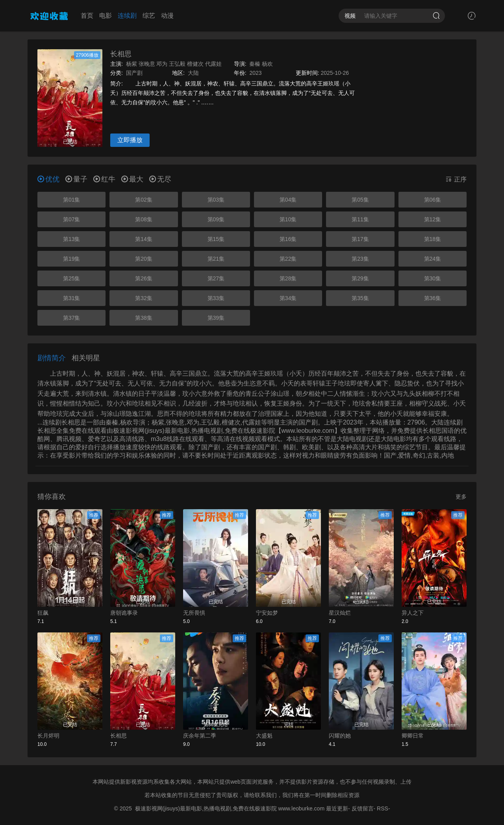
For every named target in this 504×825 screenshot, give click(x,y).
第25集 (72, 278)
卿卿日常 (413, 736)
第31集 (72, 298)
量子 (76, 179)
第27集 (216, 278)
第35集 (360, 298)
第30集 (433, 278)
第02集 (144, 200)
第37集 (72, 318)
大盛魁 (264, 736)
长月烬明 (48, 736)
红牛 (104, 179)
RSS (383, 808)
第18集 (433, 239)
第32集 (144, 298)
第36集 (433, 298)
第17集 (360, 239)
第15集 (216, 239)
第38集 (144, 318)
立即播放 (130, 140)
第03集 (216, 200)
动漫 (167, 16)
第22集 (288, 259)
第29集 (360, 278)
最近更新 (337, 808)
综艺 (149, 16)
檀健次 (195, 64)
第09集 (216, 219)
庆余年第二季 (200, 736)
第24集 (433, 259)
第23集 (360, 259)
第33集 (216, 298)
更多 (461, 497)
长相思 (121, 54)
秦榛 (255, 64)
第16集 (288, 239)
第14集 (144, 239)
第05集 (360, 200)
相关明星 (86, 358)
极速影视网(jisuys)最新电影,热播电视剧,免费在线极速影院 (206, 808)
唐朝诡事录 (124, 613)
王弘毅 (177, 64)
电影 (106, 16)
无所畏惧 (194, 613)
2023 (255, 73)
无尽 (160, 179)
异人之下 (413, 613)
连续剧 (127, 16)
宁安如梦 (267, 613)
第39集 (216, 318)
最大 (132, 179)
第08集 (144, 219)
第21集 (216, 259)
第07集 (72, 219)
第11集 (360, 219)
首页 (87, 16)
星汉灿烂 (340, 613)
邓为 (162, 64)
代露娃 (213, 64)
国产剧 (134, 73)
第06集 (433, 200)
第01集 (72, 200)
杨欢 (267, 64)
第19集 (72, 259)
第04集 (288, 200)
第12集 (433, 219)
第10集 (288, 219)
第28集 (288, 278)
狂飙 (43, 613)
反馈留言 (363, 808)
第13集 (72, 239)
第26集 (144, 278)
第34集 (288, 298)
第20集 (144, 259)
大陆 (193, 73)
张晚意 (147, 64)
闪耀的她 (340, 736)
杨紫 (132, 64)
